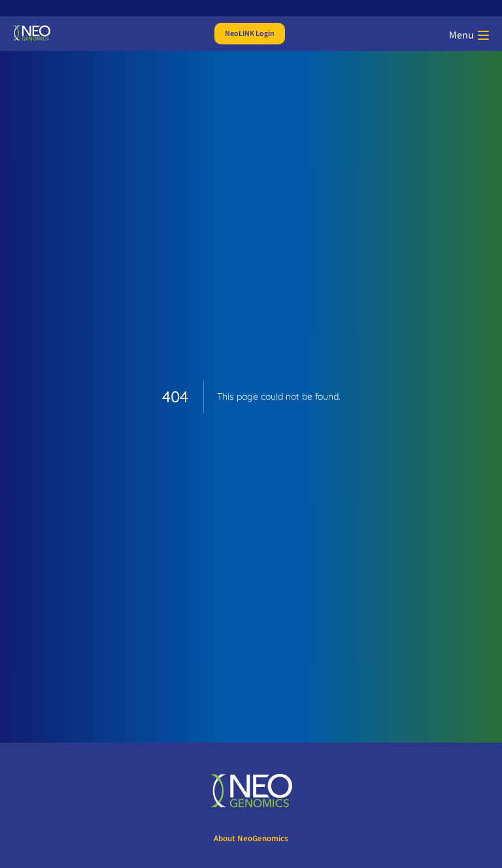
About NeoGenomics (251, 839)
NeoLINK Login (250, 34)
